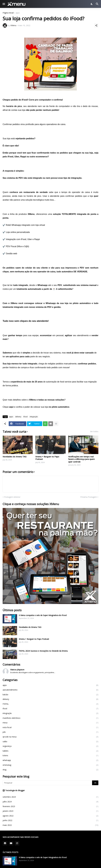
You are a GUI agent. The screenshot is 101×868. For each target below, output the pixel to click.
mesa (50, 723)
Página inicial (8, 13)
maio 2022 (50, 825)
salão (50, 742)
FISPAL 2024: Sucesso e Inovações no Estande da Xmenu (43, 651)
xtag (50, 770)
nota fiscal (50, 727)
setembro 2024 (50, 797)
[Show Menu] (4, 4)
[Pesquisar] (98, 4)
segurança (50, 746)
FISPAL (50, 704)
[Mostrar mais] (56, 424)
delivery (18, 417)
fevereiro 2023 (50, 806)
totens (50, 756)
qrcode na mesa (50, 737)
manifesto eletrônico (50, 718)
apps (18, 13)
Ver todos (94, 431)
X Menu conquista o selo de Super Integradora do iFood (43, 615)
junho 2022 (50, 820)
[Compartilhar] (96, 25)
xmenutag (50, 765)
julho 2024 (50, 802)
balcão (50, 695)
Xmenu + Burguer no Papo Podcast (47, 458)
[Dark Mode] (92, 4)
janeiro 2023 (50, 811)
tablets (50, 751)
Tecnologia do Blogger (14, 790)
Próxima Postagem (89, 497)
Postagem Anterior (12, 497)
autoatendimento (50, 690)
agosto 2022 (50, 816)
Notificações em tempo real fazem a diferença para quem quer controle (81, 459)
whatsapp (50, 760)
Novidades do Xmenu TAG (15, 457)
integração (34, 417)
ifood (25, 417)
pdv (50, 732)
